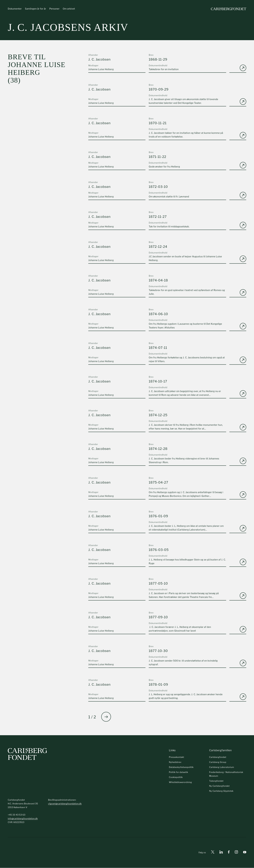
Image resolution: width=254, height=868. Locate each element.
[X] (213, 853)
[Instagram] (236, 853)
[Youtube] (245, 853)
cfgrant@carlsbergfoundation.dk (65, 804)
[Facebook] (229, 853)
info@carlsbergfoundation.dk (23, 819)
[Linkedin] (221, 853)
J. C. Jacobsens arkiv (68, 27)
